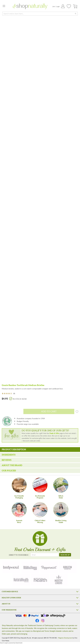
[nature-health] (40, 580)
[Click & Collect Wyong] (40, 510)
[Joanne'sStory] (19, 510)
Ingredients (9, 455)
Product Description (14, 449)
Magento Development (65, 638)
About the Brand (12, 465)
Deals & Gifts (54, 433)
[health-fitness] (30, 567)
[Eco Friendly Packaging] (19, 485)
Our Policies (9, 471)
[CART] (75, 6)
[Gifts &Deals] (61, 485)
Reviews (7, 460)
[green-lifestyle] (68, 567)
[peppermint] (49, 567)
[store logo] (30, 6)
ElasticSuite (19, 643)
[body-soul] (11, 567)
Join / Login (56, 7)
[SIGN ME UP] (65, 555)
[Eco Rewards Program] (40, 485)
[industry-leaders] (59, 580)
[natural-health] (21, 580)
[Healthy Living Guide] (61, 510)
